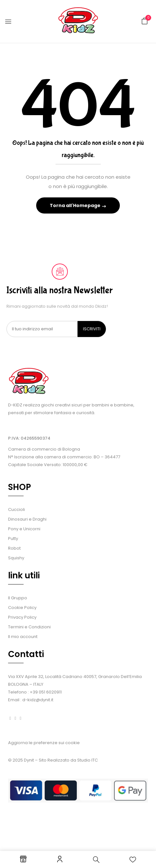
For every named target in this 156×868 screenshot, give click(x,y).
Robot (14, 548)
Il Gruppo (18, 598)
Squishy (16, 558)
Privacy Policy (22, 617)
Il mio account (23, 637)
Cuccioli (16, 509)
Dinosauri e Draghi (27, 519)
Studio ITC (88, 760)
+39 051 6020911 (46, 692)
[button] (145, 21)
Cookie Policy (22, 608)
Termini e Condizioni (29, 627)
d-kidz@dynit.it (38, 700)
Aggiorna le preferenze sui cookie (44, 743)
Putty (13, 539)
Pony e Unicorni (24, 529)
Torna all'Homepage (76, 205)
